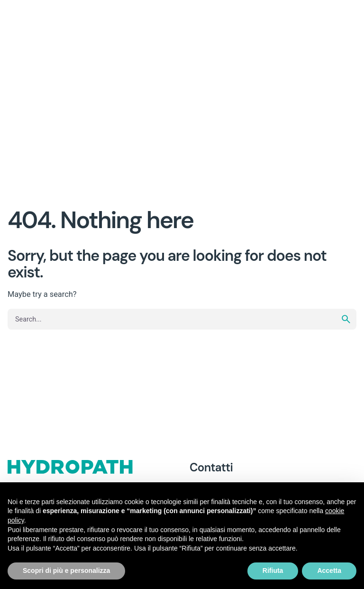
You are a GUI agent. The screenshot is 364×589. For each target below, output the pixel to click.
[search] (346, 319)
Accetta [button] (329, 571)
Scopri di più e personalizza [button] (66, 571)
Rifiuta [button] (273, 571)
